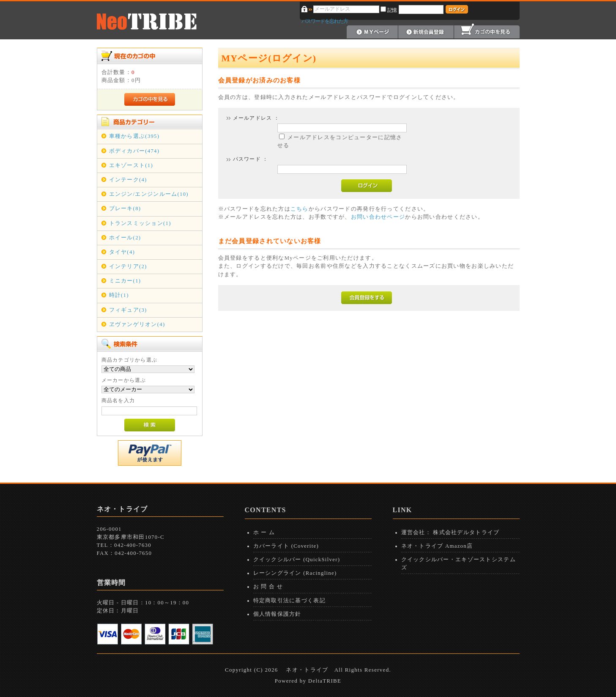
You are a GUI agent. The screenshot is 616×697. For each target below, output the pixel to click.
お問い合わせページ (378, 217)
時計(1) (119, 295)
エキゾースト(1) (131, 165)
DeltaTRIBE (325, 681)
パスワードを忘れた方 (325, 21)
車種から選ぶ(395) (134, 136)
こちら (300, 209)
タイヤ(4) (122, 252)
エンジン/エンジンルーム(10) (149, 194)
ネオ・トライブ (307, 670)
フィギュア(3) (128, 310)
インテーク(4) (128, 180)
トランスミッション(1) (140, 223)
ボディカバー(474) (134, 151)
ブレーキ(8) (125, 209)
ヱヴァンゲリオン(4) (137, 324)
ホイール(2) (125, 238)
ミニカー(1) (125, 281)
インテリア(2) (128, 266)
